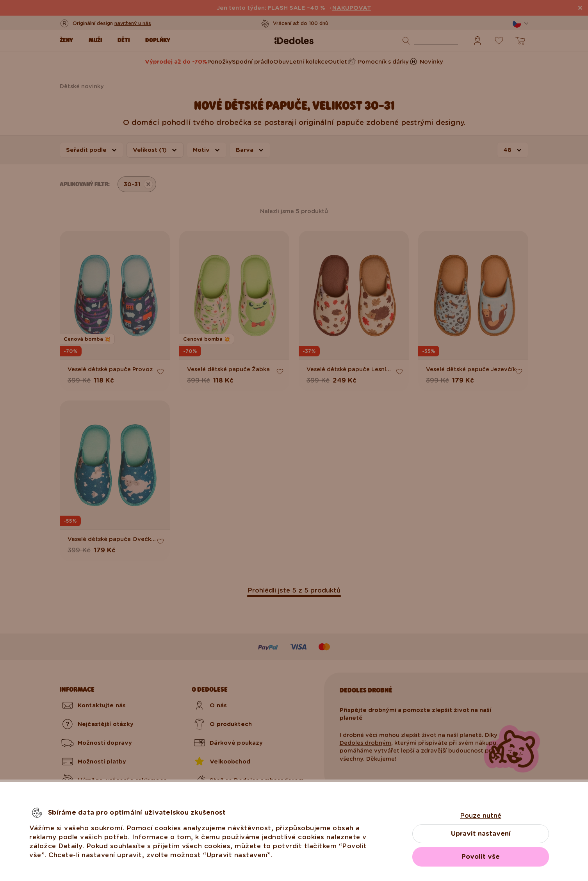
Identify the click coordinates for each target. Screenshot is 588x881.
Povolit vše (481, 857)
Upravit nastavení (481, 834)
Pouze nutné (481, 816)
